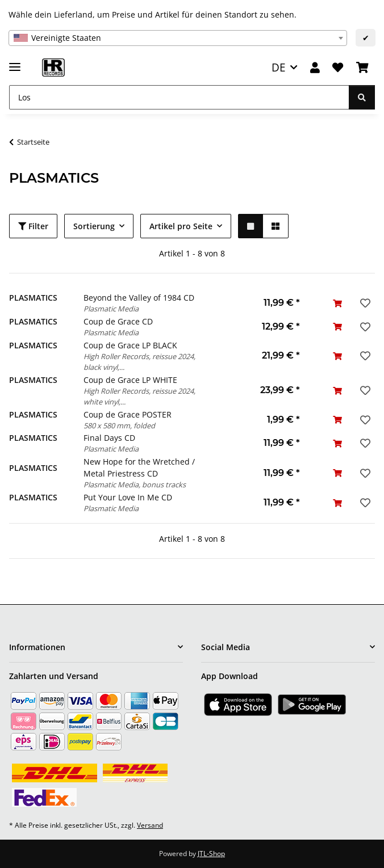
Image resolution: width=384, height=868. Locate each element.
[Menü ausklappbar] (15, 62)
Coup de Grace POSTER (128, 414)
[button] (315, 68)
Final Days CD (109, 438)
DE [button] (279, 67)
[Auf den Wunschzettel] (364, 303)
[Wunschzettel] (338, 68)
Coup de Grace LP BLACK (130, 345)
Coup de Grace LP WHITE (130, 380)
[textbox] (178, 38)
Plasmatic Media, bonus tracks (135, 484)
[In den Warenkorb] (337, 303)
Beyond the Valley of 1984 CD (139, 298)
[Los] (179, 97)
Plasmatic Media (111, 309)
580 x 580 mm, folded (119, 425)
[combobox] (178, 38)
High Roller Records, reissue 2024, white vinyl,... (139, 396)
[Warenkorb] (362, 68)
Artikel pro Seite (181, 226)
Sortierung (94, 226)
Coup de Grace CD (118, 321)
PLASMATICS (33, 298)
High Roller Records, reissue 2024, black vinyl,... (139, 362)
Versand (150, 825)
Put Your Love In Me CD (128, 497)
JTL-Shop (211, 854)
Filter (33, 226)
